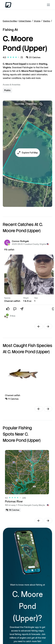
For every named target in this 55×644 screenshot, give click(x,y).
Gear (36, 298)
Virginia (37, 21)
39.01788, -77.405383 (29, 104)
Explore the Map (10, 21)
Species (7, 298)
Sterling (47, 21)
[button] (27, 153)
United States (25, 21)
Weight (26, 298)
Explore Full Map (30, 153)
